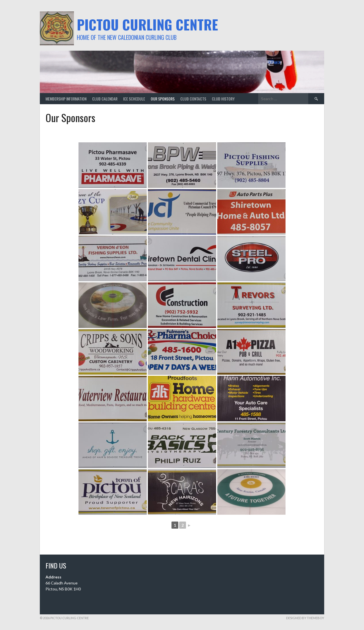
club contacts (193, 99)
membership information (66, 99)
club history (223, 99)
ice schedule (134, 99)
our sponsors (163, 99)
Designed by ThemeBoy (305, 618)
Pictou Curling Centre (147, 24)
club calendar (105, 99)
